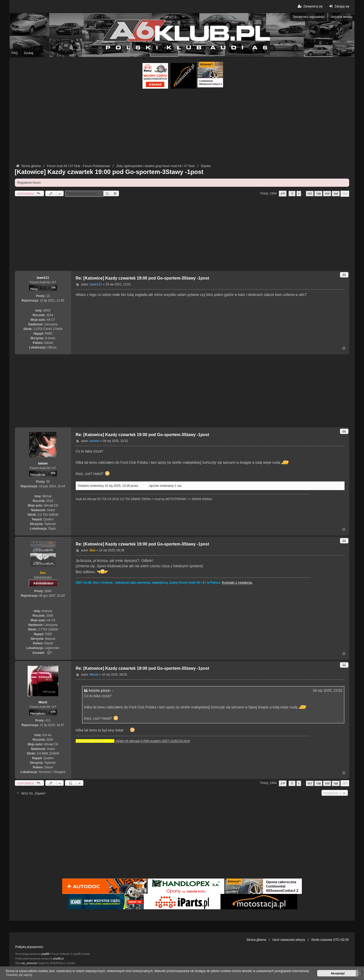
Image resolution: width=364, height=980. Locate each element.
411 (48, 720)
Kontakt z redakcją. (237, 582)
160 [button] (336, 194)
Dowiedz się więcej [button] (19, 975)
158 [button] (318, 194)
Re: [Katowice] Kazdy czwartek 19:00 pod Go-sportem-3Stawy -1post (142, 278)
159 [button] (327, 194)
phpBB (45, 954)
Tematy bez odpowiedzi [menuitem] (309, 17)
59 (48, 482)
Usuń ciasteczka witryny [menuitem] (289, 940)
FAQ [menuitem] (15, 53)
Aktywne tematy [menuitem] (342, 17)
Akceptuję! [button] (338, 973)
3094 (48, 591)
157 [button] (310, 194)
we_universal (29, 963)
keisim (43, 463)
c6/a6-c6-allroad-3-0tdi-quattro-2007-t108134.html (153, 741)
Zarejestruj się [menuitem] (310, 6)
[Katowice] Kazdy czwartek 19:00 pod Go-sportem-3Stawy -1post (109, 172)
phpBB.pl (58, 959)
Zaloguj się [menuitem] (339, 6)
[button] (283, 194)
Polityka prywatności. (30, 947)
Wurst (43, 702)
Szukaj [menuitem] (29, 53)
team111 (43, 278)
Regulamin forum (29, 183)
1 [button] (299, 194)
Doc (43, 573)
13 (48, 296)
